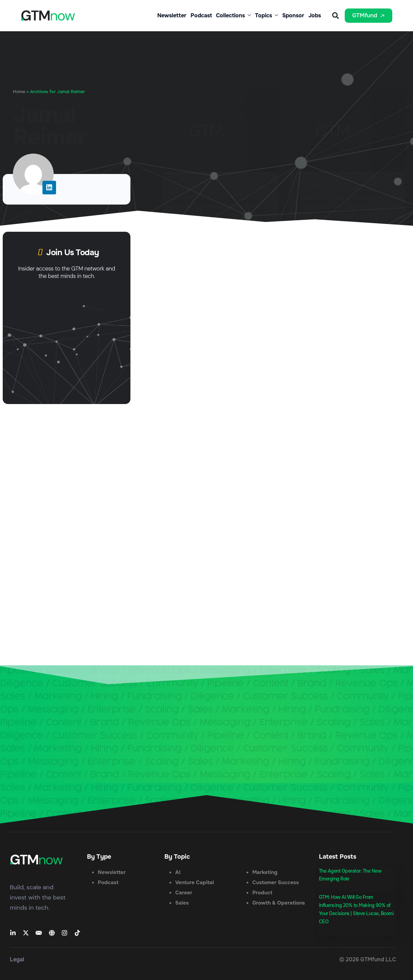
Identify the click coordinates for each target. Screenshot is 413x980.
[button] (335, 16)
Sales (182, 903)
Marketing (265, 872)
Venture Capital (195, 882)
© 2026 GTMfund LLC (368, 959)
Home (19, 92)
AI (178, 872)
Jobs (315, 15)
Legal (17, 959)
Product (262, 893)
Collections (234, 16)
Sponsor (293, 15)
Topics (267, 16)
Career (184, 893)
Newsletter (172, 15)
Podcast (201, 15)
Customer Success (276, 882)
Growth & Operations (279, 903)
